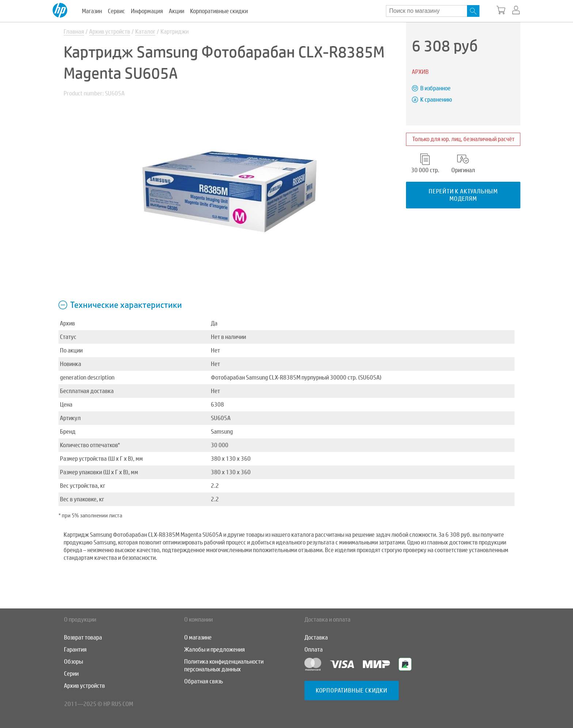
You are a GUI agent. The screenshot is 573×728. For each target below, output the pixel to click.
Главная (74, 32)
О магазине (198, 638)
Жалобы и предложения (215, 650)
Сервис (116, 11)
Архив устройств (110, 32)
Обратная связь (204, 681)
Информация (147, 11)
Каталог (145, 32)
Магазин (92, 11)
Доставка (316, 638)
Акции (177, 11)
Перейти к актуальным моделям (463, 195)
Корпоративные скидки (219, 11)
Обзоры (73, 662)
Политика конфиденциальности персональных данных (224, 665)
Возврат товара (83, 638)
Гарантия (75, 650)
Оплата (314, 650)
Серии (71, 674)
